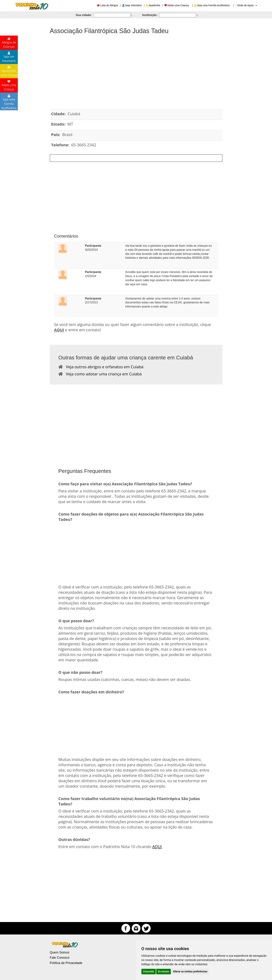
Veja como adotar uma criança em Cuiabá (102, 374)
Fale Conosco (60, 958)
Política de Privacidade (66, 963)
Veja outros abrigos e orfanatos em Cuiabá (103, 367)
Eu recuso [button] (163, 971)
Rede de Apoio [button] (246, 5)
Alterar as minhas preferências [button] (190, 971)
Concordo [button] (149, 971)
